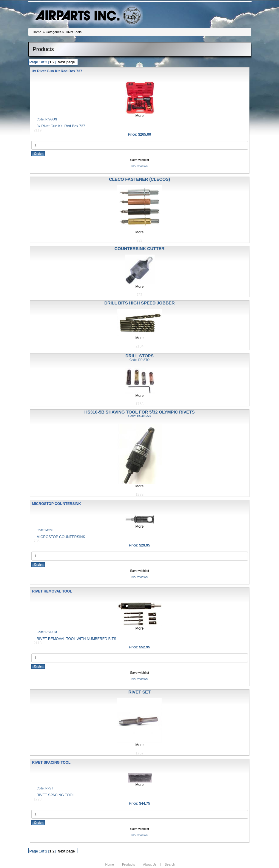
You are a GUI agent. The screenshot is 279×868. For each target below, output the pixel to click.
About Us (150, 864)
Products (128, 864)
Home (37, 32)
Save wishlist (140, 160)
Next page (66, 62)
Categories (53, 32)
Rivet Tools (74, 32)
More (139, 116)
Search (170, 864)
